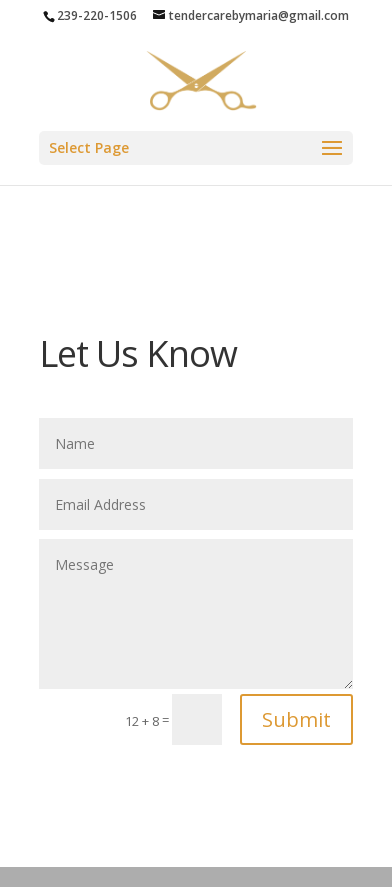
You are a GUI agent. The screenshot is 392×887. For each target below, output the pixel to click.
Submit (296, 719)
